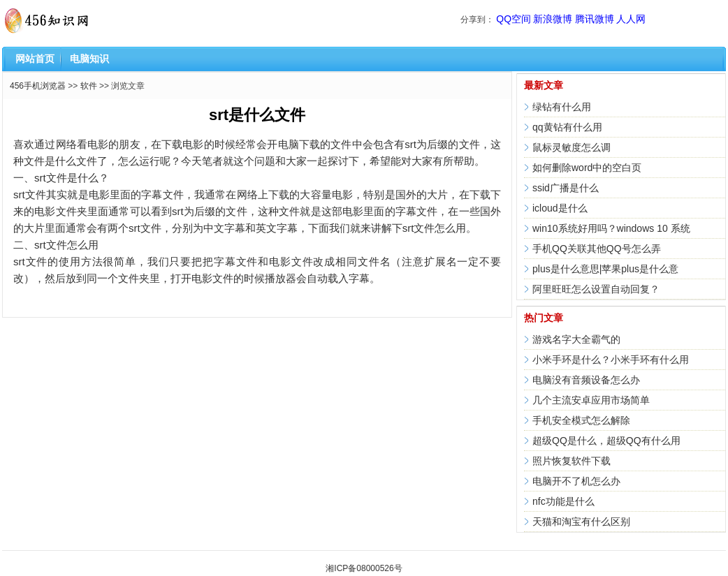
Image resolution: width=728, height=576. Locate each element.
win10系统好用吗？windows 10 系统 (611, 228)
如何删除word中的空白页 (587, 168)
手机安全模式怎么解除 (581, 420)
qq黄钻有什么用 (567, 127)
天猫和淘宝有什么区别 (581, 522)
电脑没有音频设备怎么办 (586, 380)
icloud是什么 (560, 208)
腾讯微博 (595, 19)
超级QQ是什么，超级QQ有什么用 (606, 441)
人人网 (631, 19)
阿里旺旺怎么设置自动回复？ (596, 289)
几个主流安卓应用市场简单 (591, 400)
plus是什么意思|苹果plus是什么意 (605, 269)
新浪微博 (553, 19)
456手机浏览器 (38, 86)
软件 (89, 86)
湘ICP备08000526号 (364, 568)
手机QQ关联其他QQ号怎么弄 (597, 249)
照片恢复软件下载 (572, 461)
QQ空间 (514, 19)
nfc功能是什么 (563, 501)
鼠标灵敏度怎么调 (572, 147)
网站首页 (35, 59)
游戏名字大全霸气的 (576, 339)
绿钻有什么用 (562, 107)
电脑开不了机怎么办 (576, 481)
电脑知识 (89, 59)
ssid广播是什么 (566, 188)
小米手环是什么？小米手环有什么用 (611, 360)
